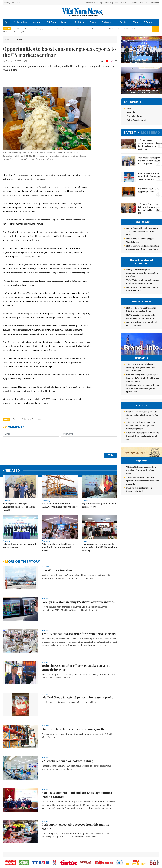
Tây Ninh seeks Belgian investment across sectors (99, 505)
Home (8, 39)
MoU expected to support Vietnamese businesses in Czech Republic (19, 507)
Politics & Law (20, 22)
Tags (6, 419)
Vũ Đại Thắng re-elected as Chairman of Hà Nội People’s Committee (143, 282)
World (136, 22)
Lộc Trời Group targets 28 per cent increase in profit (77, 697)
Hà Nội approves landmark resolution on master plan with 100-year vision (143, 247)
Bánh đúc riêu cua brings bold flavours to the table (139, 506)
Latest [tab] (130, 133)
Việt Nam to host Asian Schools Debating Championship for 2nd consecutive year (140, 367)
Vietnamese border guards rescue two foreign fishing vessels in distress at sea (143, 436)
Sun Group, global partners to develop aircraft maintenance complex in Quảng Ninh (143, 388)
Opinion (123, 22)
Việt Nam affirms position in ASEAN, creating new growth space (60, 505)
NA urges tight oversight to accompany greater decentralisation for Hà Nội (142, 273)
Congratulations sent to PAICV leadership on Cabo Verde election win (150, 176)
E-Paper (148, 22)
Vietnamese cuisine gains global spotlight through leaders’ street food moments (143, 497)
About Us (143, 3)
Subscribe (131, 112)
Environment (108, 22)
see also (13, 471)
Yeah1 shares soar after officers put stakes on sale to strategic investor (76, 667)
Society (65, 22)
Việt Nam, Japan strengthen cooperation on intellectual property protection (150, 145)
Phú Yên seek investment (59, 570)
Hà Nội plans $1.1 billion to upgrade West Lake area (141, 240)
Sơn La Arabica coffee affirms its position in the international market (58, 547)
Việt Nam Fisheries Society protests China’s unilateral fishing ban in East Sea (142, 415)
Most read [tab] (150, 133)
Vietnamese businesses (31, 419)
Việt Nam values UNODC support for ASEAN (149, 190)
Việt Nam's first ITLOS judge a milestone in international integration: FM (149, 209)
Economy (37, 22)
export (16, 419)
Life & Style (79, 22)
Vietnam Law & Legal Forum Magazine (102, 3)
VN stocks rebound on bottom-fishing (67, 761)
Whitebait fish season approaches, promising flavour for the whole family (141, 487)
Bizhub (123, 3)
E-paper (131, 102)
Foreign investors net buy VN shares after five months (78, 602)
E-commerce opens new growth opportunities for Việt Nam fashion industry (99, 547)
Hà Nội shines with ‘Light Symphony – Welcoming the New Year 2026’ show (142, 231)
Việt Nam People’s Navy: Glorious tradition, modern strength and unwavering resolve (141, 425)
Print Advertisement (135, 116)
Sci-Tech (51, 22)
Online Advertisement (136, 120)
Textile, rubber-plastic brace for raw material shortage (79, 634)
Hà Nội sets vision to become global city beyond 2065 (141, 324)
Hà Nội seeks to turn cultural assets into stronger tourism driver (141, 309)
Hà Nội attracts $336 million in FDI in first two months (142, 289)
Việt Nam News (82, 12)
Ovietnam (133, 3)
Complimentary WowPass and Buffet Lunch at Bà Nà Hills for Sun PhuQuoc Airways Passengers (143, 378)
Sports (93, 22)
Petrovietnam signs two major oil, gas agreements (20, 546)
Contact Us (155, 3)
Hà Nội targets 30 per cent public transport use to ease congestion (140, 317)
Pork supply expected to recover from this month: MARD (75, 826)
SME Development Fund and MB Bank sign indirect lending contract (77, 795)
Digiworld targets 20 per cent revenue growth (73, 729)
